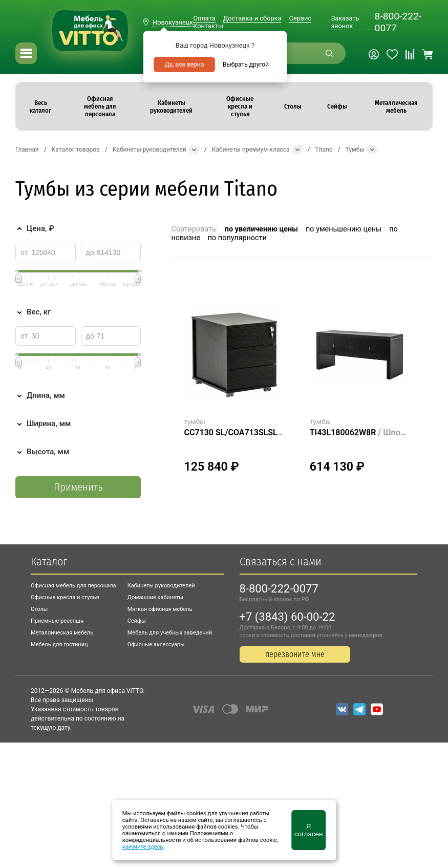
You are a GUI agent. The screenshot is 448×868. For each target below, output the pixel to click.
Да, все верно (184, 65)
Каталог (49, 562)
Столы (39, 609)
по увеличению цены (261, 229)
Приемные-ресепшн (57, 621)
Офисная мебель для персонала (73, 586)
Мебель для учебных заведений (170, 633)
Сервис (300, 18)
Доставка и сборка (252, 18)
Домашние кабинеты (155, 597)
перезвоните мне (295, 654)
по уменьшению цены (344, 229)
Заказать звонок (345, 22)
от (24, 252)
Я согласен (308, 830)
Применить (78, 487)
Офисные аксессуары (156, 644)
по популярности (237, 238)
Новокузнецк (173, 22)
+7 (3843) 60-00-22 (287, 617)
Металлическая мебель (62, 633)
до (90, 252)
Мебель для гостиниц (59, 644)
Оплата (204, 18)
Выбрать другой (246, 65)
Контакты (208, 26)
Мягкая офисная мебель (160, 609)
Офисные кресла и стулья (65, 597)
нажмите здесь (143, 847)
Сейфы (137, 621)
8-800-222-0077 (398, 22)
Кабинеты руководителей (161, 586)
